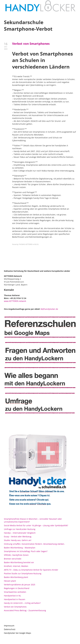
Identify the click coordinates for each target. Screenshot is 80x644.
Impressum (9, 626)
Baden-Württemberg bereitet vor (19, 562)
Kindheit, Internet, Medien (16, 566)
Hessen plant (10, 581)
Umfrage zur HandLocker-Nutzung (20, 529)
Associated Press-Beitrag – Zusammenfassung (25, 610)
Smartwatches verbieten (15, 592)
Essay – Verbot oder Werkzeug (18, 537)
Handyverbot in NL (12, 596)
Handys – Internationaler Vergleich (20, 533)
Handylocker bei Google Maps (18, 633)
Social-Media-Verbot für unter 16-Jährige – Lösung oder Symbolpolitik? (36, 525)
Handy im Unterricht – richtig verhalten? (22, 603)
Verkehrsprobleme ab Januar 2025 (20, 585)
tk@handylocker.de (49, 309)
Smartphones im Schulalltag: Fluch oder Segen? (26, 551)
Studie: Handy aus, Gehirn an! (18, 540)
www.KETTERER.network (15, 301)
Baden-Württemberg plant (16, 577)
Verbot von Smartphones (31, 44)
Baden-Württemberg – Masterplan (20, 548)
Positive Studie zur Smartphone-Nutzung (23, 573)
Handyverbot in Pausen (15, 599)
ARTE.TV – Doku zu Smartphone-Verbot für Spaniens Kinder (31, 570)
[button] (74, 4)
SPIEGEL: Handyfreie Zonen (16, 555)
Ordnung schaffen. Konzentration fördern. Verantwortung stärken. (34, 544)
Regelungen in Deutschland (17, 588)
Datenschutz (10, 629)
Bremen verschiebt (13, 559)
